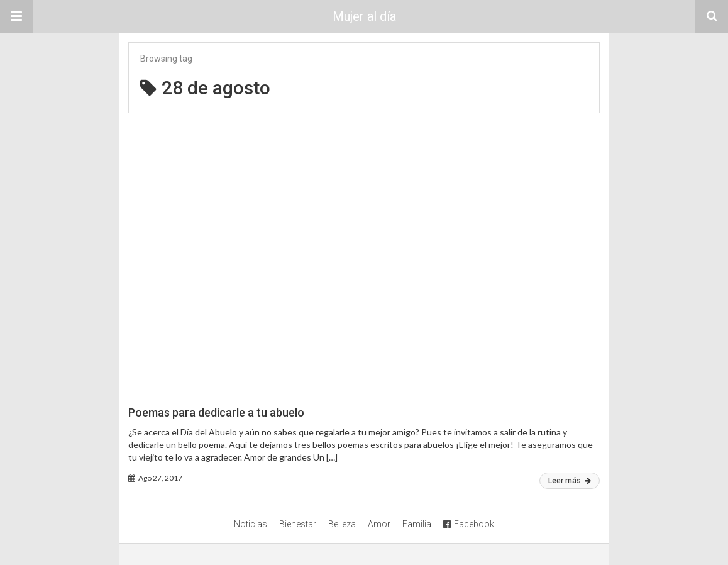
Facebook (469, 524)
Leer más (570, 481)
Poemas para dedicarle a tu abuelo (216, 412)
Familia (417, 524)
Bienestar (298, 524)
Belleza (342, 524)
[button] (16, 16)
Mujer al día (364, 16)
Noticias (251, 524)
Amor (379, 524)
